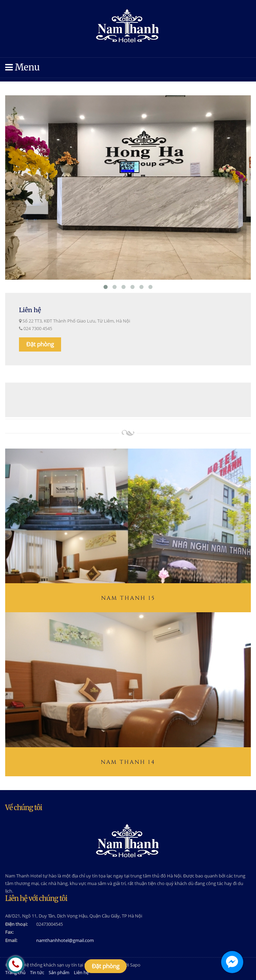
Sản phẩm (59, 972)
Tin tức (37, 972)
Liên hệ (81, 972)
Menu (22, 67)
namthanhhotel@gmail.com (65, 940)
